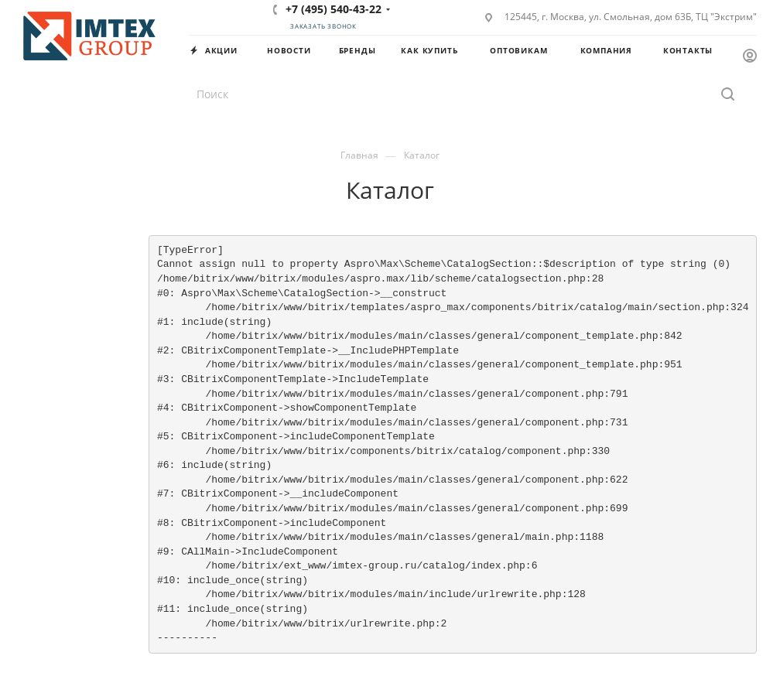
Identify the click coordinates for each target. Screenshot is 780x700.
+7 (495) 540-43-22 (334, 9)
